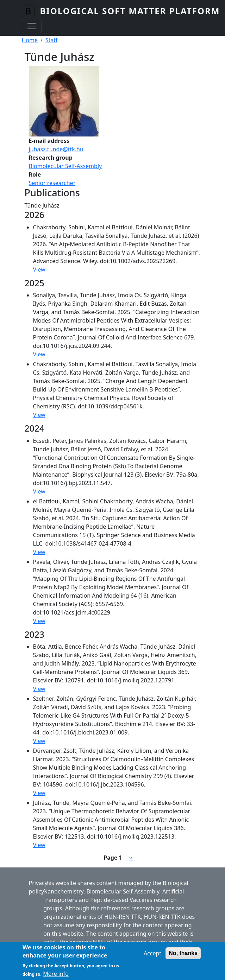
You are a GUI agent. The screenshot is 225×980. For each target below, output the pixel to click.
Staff (52, 40)
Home (30, 40)
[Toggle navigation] (32, 26)
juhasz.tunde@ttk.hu (56, 149)
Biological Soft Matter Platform (130, 11)
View (39, 269)
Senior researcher (52, 183)
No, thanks (183, 956)
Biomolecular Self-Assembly (65, 166)
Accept (152, 956)
